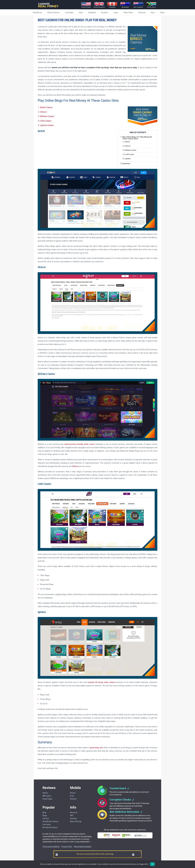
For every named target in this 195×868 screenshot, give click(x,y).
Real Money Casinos (50, 821)
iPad (72, 796)
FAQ (72, 815)
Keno (153, 13)
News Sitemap (76, 821)
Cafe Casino (46, 121)
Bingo (45, 815)
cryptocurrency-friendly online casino (79, 444)
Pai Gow (46, 818)
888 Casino (47, 796)
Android (73, 799)
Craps (116, 13)
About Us (74, 813)
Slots (81, 13)
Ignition (128, 159)
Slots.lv (43, 112)
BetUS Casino (46, 107)
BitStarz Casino (47, 116)
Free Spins (47, 824)
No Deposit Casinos (50, 827)
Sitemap (73, 818)
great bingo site (96, 748)
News (163, 13)
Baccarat (142, 13)
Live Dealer (69, 13)
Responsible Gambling (83, 847)
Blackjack (92, 13)
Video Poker (128, 13)
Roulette (105, 13)
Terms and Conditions (51, 847)
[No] (192, 864)
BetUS (127, 142)
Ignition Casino (47, 125)
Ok (152, 864)
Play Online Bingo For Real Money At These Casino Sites (137, 138)
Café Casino (130, 154)
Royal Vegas (47, 799)
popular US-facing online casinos (102, 682)
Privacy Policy (67, 847)
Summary (126, 164)
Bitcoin (75, 466)
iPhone (73, 793)
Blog (44, 813)
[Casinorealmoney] (48, 8)
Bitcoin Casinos (53, 13)
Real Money (37, 13)
